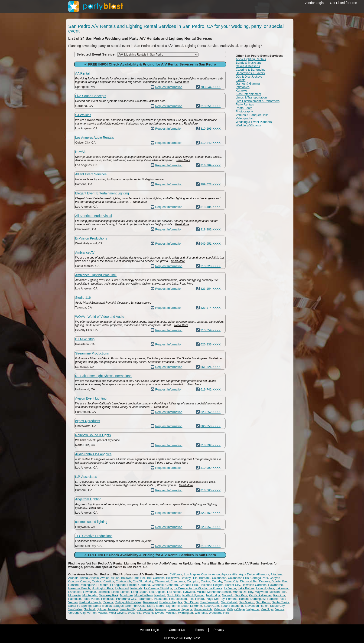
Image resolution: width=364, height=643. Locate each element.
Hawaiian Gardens (254, 585)
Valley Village (236, 609)
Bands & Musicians (249, 63)
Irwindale (136, 588)
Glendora (172, 585)
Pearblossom (178, 599)
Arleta (84, 578)
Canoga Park (259, 578)
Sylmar (101, 609)
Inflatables (242, 87)
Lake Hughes (265, 588)
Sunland (89, 609)
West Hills (135, 613)
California (176, 574)
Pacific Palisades (260, 595)
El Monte (102, 585)
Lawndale (90, 592)
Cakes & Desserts (248, 66)
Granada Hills (189, 585)
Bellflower (173, 578)
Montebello (90, 595)
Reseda (108, 602)
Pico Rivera (196, 599)
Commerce (178, 581)
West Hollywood (154, 613)
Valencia (219, 609)
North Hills (174, 595)
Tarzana (113, 609)
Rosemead (150, 602)
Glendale (158, 585)
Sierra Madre (156, 606)
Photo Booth (244, 108)
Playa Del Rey (215, 599)
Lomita (125, 592)
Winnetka (201, 613)
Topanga (161, 609)
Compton (193, 581)
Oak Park (241, 595)
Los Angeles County (197, 574)
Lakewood (282, 588)
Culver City (231, 581)
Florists (240, 80)
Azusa (115, 578)
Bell (143, 578)
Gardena (144, 585)
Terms (199, 630)
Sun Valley (75, 609)
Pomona (232, 599)
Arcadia (73, 578)
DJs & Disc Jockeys (249, 77)
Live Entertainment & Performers (258, 101)
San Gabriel (229, 602)
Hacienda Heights (211, 585)
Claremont (162, 581)
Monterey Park (109, 595)
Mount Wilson (144, 595)
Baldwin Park (130, 578)
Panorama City (126, 599)
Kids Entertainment (248, 94)
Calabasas (219, 578)
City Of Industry (143, 581)
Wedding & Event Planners (254, 122)
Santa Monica (103, 606)
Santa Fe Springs (80, 606)
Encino (132, 585)
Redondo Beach (90, 602)
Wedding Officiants (248, 125)
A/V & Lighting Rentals (251, 59)
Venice (280, 609)
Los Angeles (157, 592)
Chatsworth (123, 581)
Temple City (128, 609)
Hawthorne (275, 585)
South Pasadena (232, 606)
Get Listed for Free (343, 3)
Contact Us (177, 630)
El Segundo (118, 585)
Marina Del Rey (243, 592)
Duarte (276, 581)
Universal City (203, 609)
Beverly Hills (189, 578)
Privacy (219, 630)
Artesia (94, 578)
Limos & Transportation (251, 97)
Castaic (97, 581)
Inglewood (122, 588)
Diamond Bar (249, 581)
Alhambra (263, 574)
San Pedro (263, 602)
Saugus (118, 606)
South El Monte (192, 606)
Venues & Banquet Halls (252, 115)
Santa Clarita (281, 602)
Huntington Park (102, 588)
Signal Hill (173, 606)
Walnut (103, 613)
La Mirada (200, 588)
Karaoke (241, 90)
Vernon (92, 613)
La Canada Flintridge (158, 588)
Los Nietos (174, 592)
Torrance (174, 609)
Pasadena (161, 599)
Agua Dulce (247, 574)
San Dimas (191, 602)
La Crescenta (183, 588)
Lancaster (75, 592)
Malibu (201, 592)
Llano (115, 592)
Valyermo (253, 609)
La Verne (230, 588)
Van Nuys (267, 609)
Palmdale (75, 599)
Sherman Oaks (135, 606)
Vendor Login (314, 3)
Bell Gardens (156, 578)
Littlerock (104, 592)
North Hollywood (193, 595)
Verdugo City (77, 613)
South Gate (211, 606)
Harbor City (232, 585)
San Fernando (210, 602)
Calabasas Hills (238, 578)
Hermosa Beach (79, 588)
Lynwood (189, 592)
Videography (244, 118)
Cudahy (217, 581)
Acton (216, 574)
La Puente (215, 588)
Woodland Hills (219, 613)
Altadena (277, 574)
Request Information (169, 87)
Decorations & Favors (250, 73)
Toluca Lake (145, 609)
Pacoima (279, 595)
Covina (205, 581)
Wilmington (185, 613)
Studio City (277, 606)
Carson (85, 581)
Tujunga (187, 609)
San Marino (246, 602)
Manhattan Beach (219, 592)
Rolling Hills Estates (128, 602)
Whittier (171, 613)
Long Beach (139, 592)
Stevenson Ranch (257, 606)
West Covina (118, 613)
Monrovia (74, 595)
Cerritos (109, 581)
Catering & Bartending (250, 70)
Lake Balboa (246, 588)
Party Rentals (245, 104)
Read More (182, 82)
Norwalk (227, 595)
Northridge (213, 595)
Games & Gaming (248, 84)
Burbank (205, 578)
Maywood (261, 592)
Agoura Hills (229, 574)
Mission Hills (278, 592)
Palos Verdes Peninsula (98, 599)
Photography (244, 111)
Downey (264, 581)
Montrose (126, 595)
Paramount (145, 599)
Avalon (105, 578)
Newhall (160, 595)
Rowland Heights (171, 602)
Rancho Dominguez (252, 599)
